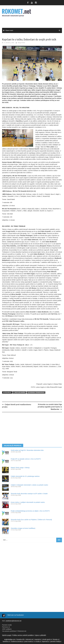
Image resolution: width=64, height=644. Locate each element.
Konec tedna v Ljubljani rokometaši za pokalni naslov (28, 502)
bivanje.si (56, 639)
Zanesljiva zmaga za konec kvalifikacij (23, 528)
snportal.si (38, 639)
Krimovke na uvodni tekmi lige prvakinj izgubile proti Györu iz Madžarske (50, 407)
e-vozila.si (38, 641)
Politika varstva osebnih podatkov (23, 635)
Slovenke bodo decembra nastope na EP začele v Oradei (29, 494)
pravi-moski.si (29, 641)
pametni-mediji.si (56, 641)
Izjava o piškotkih (41, 635)
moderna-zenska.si (17, 641)
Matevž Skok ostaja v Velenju (20, 468)
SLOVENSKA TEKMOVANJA (36, 393)
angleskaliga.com (10, 639)
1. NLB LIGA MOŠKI (19, 393)
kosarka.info (20, 639)
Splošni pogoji (7, 635)
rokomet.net (29, 639)
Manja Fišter (21, 43)
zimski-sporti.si (47, 639)
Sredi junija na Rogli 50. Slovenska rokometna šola (27, 450)
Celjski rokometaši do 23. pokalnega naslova (25, 476)
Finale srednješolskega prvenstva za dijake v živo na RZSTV (30, 511)
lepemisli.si (46, 641)
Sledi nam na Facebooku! (16, 615)
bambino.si (6, 641)
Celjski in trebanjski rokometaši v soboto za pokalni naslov (29, 485)
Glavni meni (9, 30)
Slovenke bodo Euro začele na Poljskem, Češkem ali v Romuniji (31, 520)
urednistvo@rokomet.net (13, 621)
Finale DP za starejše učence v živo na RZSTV (26, 459)
